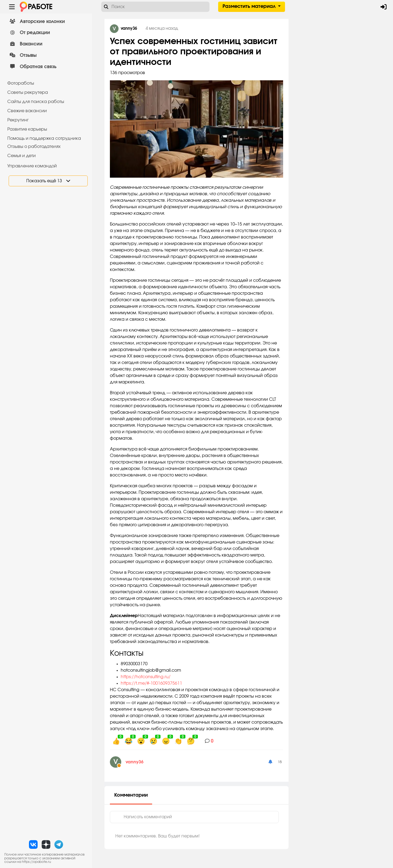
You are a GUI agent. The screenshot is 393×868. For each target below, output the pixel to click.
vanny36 (135, 762)
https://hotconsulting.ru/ (146, 677)
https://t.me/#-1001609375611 (151, 683)
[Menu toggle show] (12, 7)
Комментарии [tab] (131, 795)
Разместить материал (250, 6)
